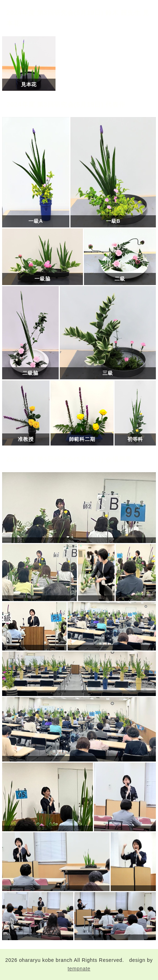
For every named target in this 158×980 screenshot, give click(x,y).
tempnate (79, 969)
